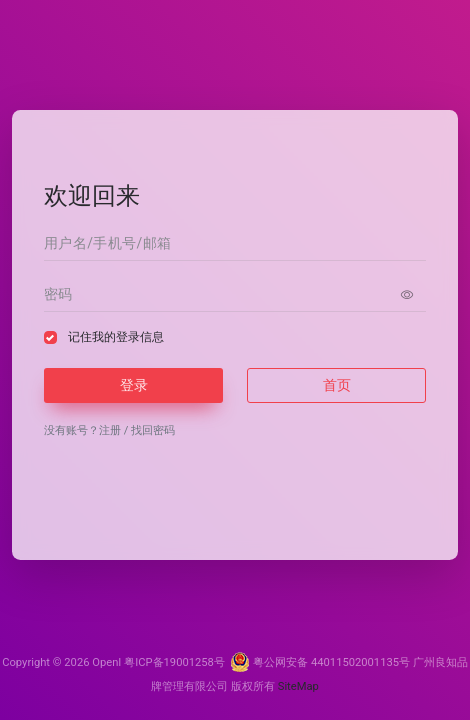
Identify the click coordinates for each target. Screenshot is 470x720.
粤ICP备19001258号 (174, 662)
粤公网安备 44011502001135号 (320, 662)
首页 (337, 385)
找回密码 (153, 430)
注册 (110, 430)
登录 (134, 385)
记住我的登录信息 (116, 337)
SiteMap (298, 686)
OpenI (106, 662)
